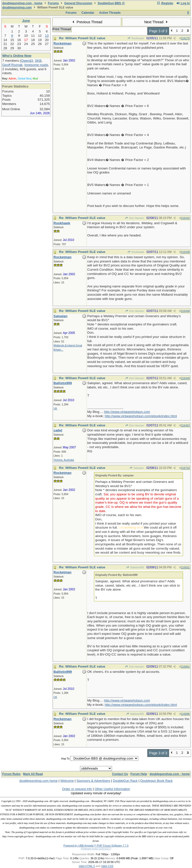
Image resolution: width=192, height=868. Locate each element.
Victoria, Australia (64, 460)
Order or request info (77, 789)
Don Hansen (134, 218)
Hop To (65, 759)
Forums (53, 3)
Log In (183, 3)
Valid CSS (107, 866)
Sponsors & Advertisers (93, 781)
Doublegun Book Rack (156, 781)
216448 (185, 311)
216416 (185, 218)
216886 (185, 714)
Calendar (88, 13)
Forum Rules (11, 774)
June (26, 21)
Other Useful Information (112, 789)
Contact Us (120, 774)
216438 (185, 252)
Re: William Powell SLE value (82, 38)
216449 (185, 378)
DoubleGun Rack (125, 781)
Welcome (67, 781)
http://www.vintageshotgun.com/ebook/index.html (141, 416)
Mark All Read (33, 774)
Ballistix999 (135, 567)
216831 (185, 567)
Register (165, 3)
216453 (185, 425)
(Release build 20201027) (96, 849)
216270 (185, 38)
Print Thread (62, 29)
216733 (185, 468)
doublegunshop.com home (38, 781)
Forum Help (139, 774)
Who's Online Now (17, 56)
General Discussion (78, 3)
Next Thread (156, 22)
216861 (185, 667)
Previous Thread (87, 22)
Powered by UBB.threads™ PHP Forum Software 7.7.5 (96, 846)
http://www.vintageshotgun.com (127, 412)
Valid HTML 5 (87, 866)
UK (55, 408)
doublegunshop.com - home (22, 3)
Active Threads (110, 13)
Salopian (137, 468)
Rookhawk (135, 38)
